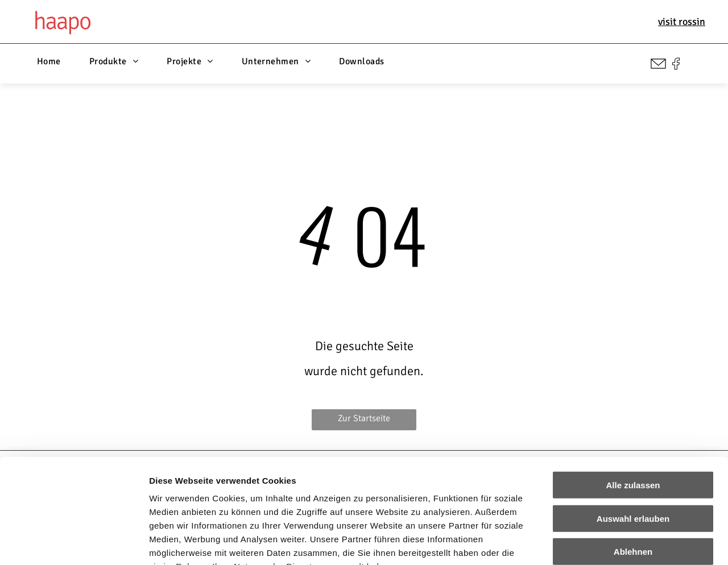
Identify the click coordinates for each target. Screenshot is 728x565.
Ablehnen (633, 456)
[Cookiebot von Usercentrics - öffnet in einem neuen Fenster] (74, 543)
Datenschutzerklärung (197, 498)
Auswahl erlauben (633, 423)
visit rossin (682, 22)
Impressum (279, 498)
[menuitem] (49, 61)
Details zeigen (605, 543)
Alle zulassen (633, 390)
